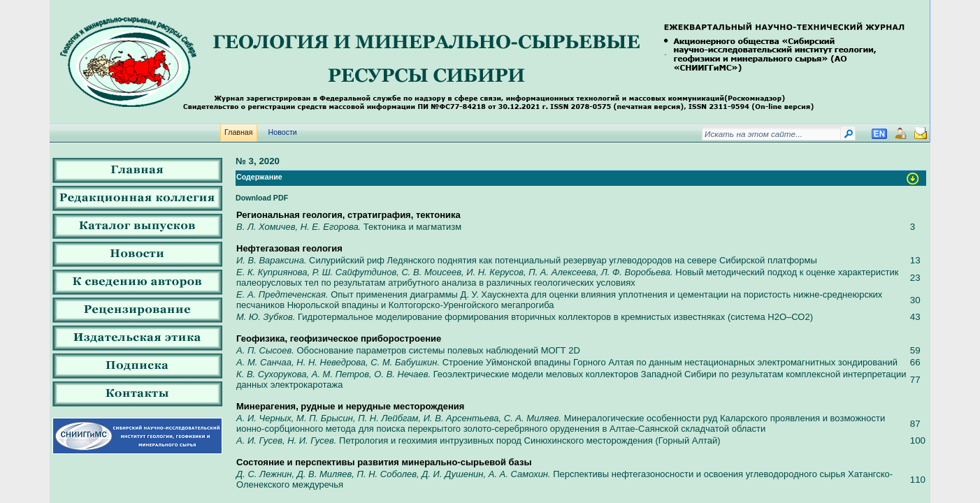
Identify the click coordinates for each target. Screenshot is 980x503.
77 (915, 380)
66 (915, 362)
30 (915, 300)
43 (915, 317)
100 (918, 440)
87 (915, 424)
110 (918, 480)
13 (915, 260)
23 (915, 278)
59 (915, 350)
